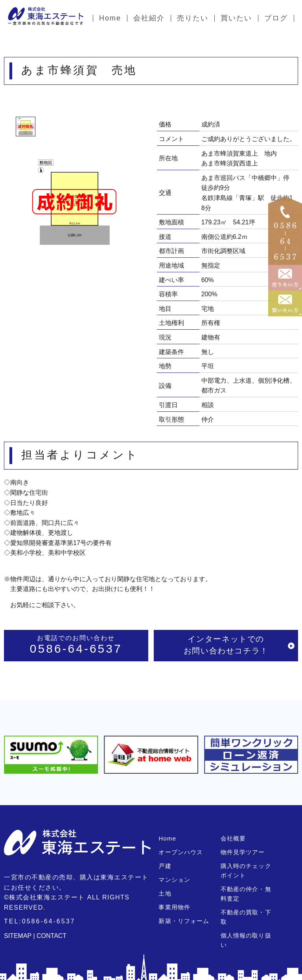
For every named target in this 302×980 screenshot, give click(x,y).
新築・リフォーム (184, 921)
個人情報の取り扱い (249, 926)
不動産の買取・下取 (249, 912)
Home (167, 838)
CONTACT (52, 936)
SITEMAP (18, 936)
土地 (165, 893)
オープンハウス (180, 852)
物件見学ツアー (243, 852)
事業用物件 (174, 907)
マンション (174, 880)
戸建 (165, 866)
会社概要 (233, 838)
